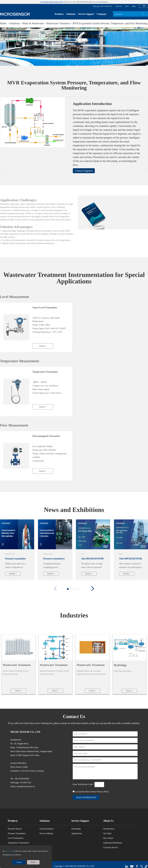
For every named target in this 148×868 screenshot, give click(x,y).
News (127, 6)
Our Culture (108, 839)
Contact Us (119, 6)
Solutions (71, 14)
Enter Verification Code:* (84, 785)
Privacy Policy (103, 792)
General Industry (47, 829)
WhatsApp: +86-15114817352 (102, 6)
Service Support (86, 14)
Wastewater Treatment (17, 665)
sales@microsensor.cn (26, 787)
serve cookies (9, 851)
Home (4, 23)
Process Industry (46, 834)
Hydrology (120, 665)
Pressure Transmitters (17, 834)
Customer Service (110, 848)
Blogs (134, 6)
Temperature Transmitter (45, 372)
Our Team (107, 834)
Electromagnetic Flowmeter (46, 436)
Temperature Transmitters (18, 843)
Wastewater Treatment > (60, 23)
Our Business (109, 829)
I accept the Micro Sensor (92, 792)
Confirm (19, 862)
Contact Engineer (84, 171)
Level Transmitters (16, 839)
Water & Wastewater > (34, 23)
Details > (43, 346)
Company (102, 14)
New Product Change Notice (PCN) (52, 2)
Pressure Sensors (15, 829)
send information (86, 798)
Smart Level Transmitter (45, 308)
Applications (77, 834)
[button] (93, 589)
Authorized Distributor (113, 843)
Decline (33, 862)
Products (59, 14)
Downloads (76, 829)
